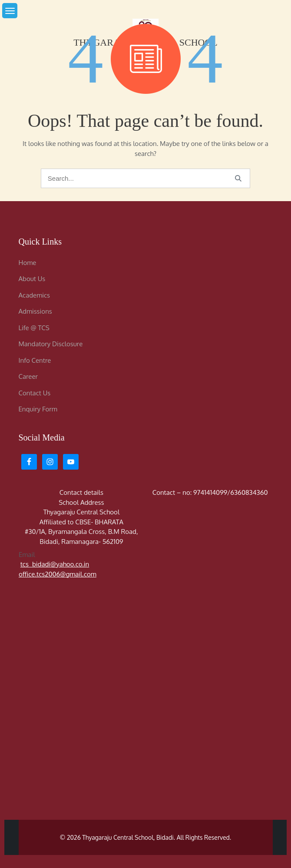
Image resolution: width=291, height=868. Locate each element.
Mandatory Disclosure (51, 344)
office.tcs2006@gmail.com (58, 574)
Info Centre (35, 360)
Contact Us (35, 393)
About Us (32, 279)
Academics (34, 295)
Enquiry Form (38, 409)
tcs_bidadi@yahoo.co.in (54, 564)
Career (28, 376)
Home (28, 263)
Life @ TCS (34, 328)
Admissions (35, 311)
